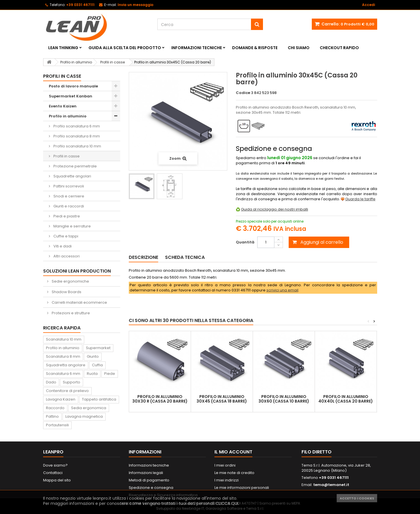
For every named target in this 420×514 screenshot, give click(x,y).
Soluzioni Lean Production (77, 271)
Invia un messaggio (135, 5)
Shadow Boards (66, 292)
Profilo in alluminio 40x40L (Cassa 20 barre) (346, 399)
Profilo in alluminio (68, 116)
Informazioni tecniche (197, 48)
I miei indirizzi (227, 480)
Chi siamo (299, 48)
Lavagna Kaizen (61, 399)
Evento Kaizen (63, 106)
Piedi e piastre (66, 216)
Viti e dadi (62, 246)
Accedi (368, 5)
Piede (110, 374)
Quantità (245, 242)
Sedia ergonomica (89, 408)
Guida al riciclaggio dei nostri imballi (275, 209)
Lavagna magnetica (84, 416)
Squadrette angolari (72, 176)
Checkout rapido (339, 48)
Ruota (92, 374)
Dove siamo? (55, 465)
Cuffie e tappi (65, 236)
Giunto (93, 356)
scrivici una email (282, 290)
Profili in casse (66, 156)
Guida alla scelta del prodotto (125, 48)
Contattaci (53, 473)
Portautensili (57, 425)
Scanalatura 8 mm (63, 356)
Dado (51, 382)
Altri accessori (66, 256)
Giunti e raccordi (68, 206)
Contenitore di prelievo (67, 391)
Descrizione (143, 257)
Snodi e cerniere (68, 196)
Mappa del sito (57, 480)
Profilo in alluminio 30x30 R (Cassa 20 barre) (160, 399)
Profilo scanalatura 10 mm (77, 146)
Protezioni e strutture (70, 313)
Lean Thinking (63, 48)
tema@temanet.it (331, 485)
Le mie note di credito (234, 473)
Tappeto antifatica (99, 399)
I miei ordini (225, 465)
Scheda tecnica (185, 257)
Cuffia (97, 365)
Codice (243, 93)
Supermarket (98, 348)
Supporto (72, 382)
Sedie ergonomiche (70, 281)
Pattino (52, 416)
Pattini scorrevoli (68, 186)
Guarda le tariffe (360, 199)
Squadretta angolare (66, 365)
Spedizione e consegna (151, 488)
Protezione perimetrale (75, 166)
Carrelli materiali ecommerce (79, 302)
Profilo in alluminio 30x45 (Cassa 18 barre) (222, 399)
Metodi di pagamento (149, 480)
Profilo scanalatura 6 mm (76, 126)
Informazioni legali (146, 473)
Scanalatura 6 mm (63, 374)
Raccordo (55, 408)
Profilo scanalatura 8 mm (76, 136)
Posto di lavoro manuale (73, 86)
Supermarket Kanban (71, 96)
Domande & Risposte (255, 48)
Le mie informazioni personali (242, 488)
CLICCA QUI (227, 503)
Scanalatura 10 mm (64, 339)
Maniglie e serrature (72, 226)
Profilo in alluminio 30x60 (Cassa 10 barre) (284, 399)
